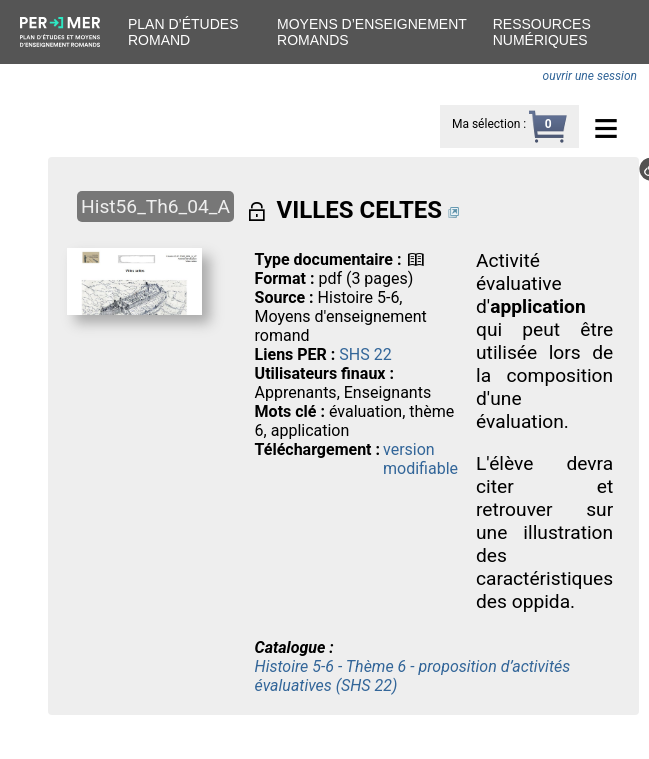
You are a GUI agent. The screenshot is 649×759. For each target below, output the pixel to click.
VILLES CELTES (360, 210)
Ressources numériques (542, 32)
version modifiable (420, 459)
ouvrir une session (590, 76)
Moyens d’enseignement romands (372, 32)
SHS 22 (365, 354)
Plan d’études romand (183, 32)
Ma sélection (486, 124)
